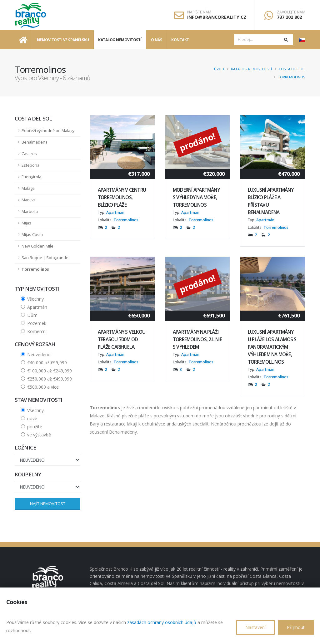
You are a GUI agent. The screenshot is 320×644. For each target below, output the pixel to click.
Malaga (28, 188)
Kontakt (180, 40)
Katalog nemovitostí (120, 40)
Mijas (26, 223)
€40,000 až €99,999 (47, 363)
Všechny (35, 299)
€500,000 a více (43, 387)
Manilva (29, 200)
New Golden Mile (37, 246)
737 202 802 (289, 17)
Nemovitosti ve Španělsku (63, 40)
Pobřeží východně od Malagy (48, 131)
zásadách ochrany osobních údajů (162, 622)
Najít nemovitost (48, 504)
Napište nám (199, 12)
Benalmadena (35, 142)
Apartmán (37, 307)
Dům (32, 315)
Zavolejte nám (291, 12)
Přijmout (296, 627)
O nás (157, 40)
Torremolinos (292, 77)
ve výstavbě (39, 435)
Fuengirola (31, 177)
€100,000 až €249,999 (50, 371)
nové (32, 418)
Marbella (30, 211)
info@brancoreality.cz (217, 17)
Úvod (219, 69)
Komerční (37, 331)
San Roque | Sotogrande (45, 258)
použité (35, 427)
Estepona (30, 165)
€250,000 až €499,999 (50, 379)
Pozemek (37, 323)
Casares (29, 154)
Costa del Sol (292, 69)
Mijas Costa (32, 235)
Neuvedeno (39, 354)
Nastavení (255, 627)
